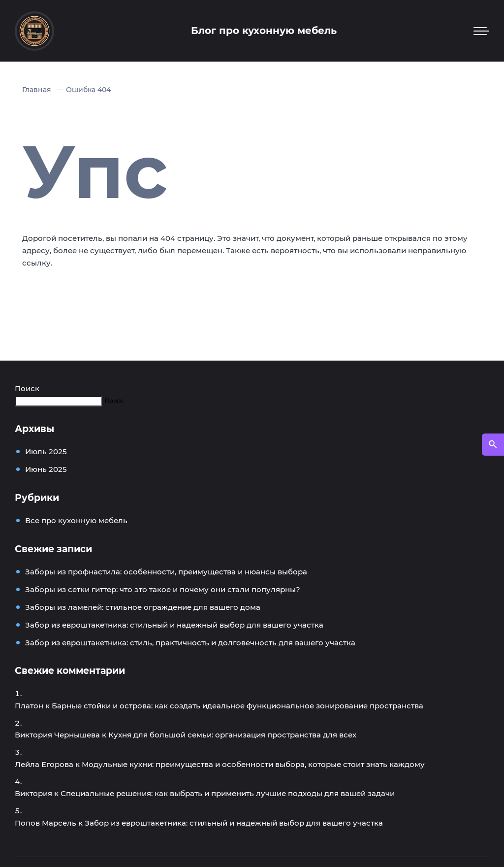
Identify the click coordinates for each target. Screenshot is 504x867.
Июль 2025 (46, 451)
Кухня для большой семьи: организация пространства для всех (232, 735)
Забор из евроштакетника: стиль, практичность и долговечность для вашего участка (190, 643)
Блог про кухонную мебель (264, 31)
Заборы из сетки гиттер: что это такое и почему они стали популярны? (163, 589)
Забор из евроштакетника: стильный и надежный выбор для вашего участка (174, 625)
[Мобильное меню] (481, 31)
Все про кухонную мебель (76, 520)
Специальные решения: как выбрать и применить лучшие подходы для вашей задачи (228, 793)
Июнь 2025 (46, 469)
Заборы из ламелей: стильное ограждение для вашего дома (143, 607)
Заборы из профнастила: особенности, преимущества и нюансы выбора (166, 572)
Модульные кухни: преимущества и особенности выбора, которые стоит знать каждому (253, 764)
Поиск (27, 388)
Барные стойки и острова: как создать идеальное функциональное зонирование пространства (237, 706)
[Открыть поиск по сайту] (493, 445)
